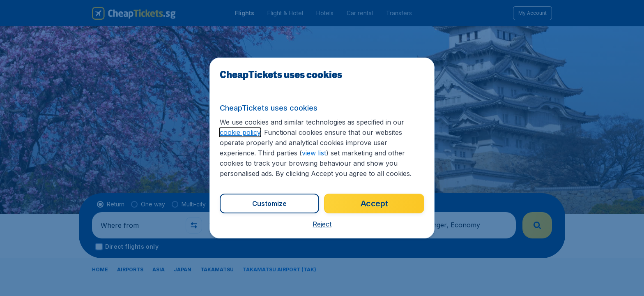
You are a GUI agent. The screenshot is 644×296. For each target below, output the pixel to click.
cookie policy (240, 132)
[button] (322, 224)
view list (314, 153)
